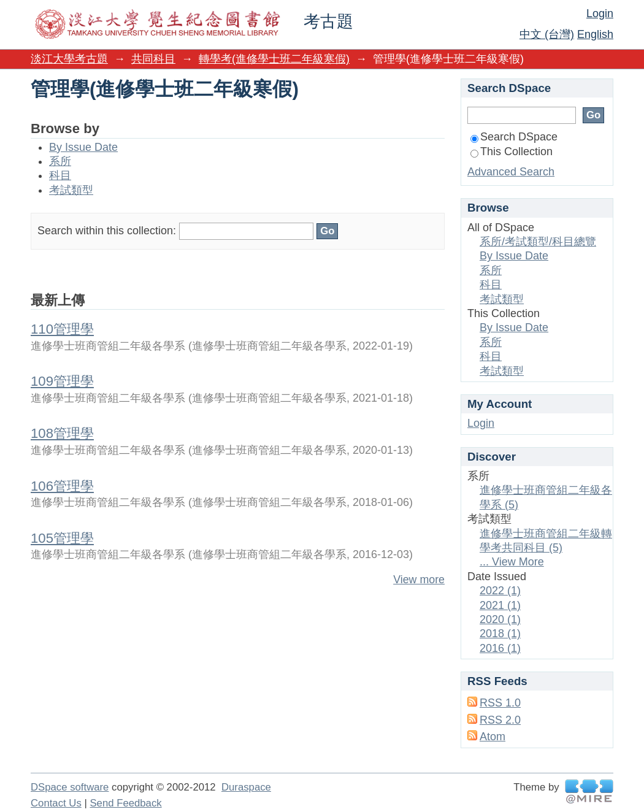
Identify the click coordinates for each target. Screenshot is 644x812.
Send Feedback (125, 803)
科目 (60, 175)
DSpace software (70, 787)
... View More (512, 562)
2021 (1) (500, 605)
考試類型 (71, 190)
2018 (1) (500, 634)
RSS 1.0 (500, 703)
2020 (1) (500, 619)
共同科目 (153, 59)
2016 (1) (500, 648)
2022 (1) (500, 591)
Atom (493, 737)
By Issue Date (83, 147)
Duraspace (246, 787)
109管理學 (62, 381)
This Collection (512, 151)
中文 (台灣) (547, 34)
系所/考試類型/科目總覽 (538, 242)
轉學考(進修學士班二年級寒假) (274, 59)
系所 (60, 161)
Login (600, 13)
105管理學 (62, 538)
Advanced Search (511, 172)
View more (419, 580)
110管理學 (62, 329)
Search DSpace (514, 137)
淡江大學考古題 (69, 59)
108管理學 (62, 433)
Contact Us (56, 803)
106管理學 (62, 486)
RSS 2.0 (500, 720)
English (595, 34)
